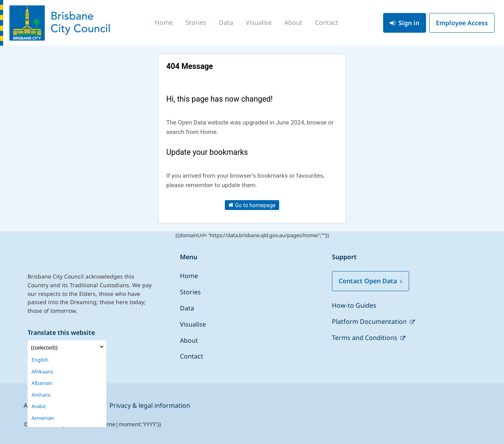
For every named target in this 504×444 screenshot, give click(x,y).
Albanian (42, 383)
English (40, 360)
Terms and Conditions (365, 338)
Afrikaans (42, 372)
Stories (196, 22)
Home (164, 22)
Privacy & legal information (150, 405)
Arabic (39, 406)
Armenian (43, 418)
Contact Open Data (371, 281)
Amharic (41, 395)
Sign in (405, 23)
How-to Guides (354, 305)
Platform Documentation (370, 321)
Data (226, 22)
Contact (327, 22)
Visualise (259, 22)
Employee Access (462, 23)
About (293, 22)
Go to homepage (252, 205)
